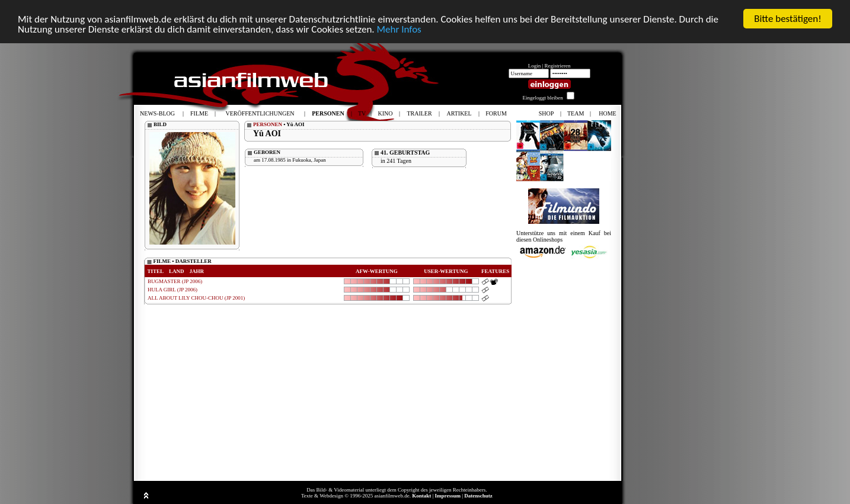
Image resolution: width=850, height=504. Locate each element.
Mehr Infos (399, 29)
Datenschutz (478, 496)
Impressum (448, 496)
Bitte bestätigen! (788, 19)
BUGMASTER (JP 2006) (175, 281)
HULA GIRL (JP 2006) (172, 290)
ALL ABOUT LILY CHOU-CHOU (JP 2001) (196, 298)
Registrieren (558, 66)
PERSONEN (268, 124)
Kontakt (421, 496)
